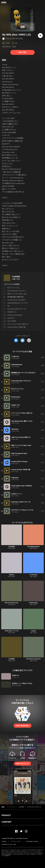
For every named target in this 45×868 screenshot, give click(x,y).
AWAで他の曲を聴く (22, 726)
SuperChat (11, 318)
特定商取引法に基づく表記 (9, 844)
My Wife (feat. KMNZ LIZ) (34, 807)
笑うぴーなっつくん (13, 288)
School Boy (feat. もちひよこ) (17, 291)
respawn (33, 631)
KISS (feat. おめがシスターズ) (17, 309)
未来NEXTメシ (12, 312)
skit (8, 306)
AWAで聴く (22, 52)
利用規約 (4, 842)
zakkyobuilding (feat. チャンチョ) (17, 303)
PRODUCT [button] (6, 815)
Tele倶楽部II (12, 547)
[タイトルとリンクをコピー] (29, 340)
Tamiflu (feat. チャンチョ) (12, 631)
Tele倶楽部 (16, 277)
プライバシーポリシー (16, 842)
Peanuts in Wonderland (15, 315)
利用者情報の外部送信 (32, 842)
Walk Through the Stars (12, 603)
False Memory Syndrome (33, 659)
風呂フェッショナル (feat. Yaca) (17, 294)
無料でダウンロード (22, 764)
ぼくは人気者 (12, 321)
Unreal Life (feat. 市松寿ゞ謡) (17, 327)
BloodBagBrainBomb (33, 547)
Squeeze (12, 575)
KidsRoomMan (33, 603)
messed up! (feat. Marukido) (16, 300)
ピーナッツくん (18, 39)
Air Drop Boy (33, 575)
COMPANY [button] (7, 822)
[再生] (40, 36)
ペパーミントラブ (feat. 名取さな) (18, 324)
